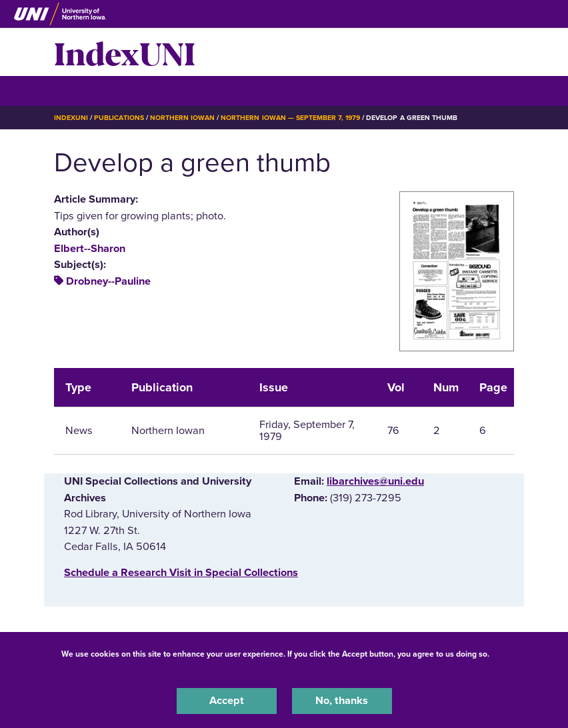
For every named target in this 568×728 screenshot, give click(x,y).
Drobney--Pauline (108, 281)
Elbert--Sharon (90, 249)
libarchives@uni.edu (375, 481)
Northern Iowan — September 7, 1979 (290, 118)
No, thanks (342, 701)
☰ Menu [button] (78, 90)
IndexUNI (125, 52)
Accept (227, 701)
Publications (119, 118)
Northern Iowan (182, 118)
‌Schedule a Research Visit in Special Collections (181, 573)
